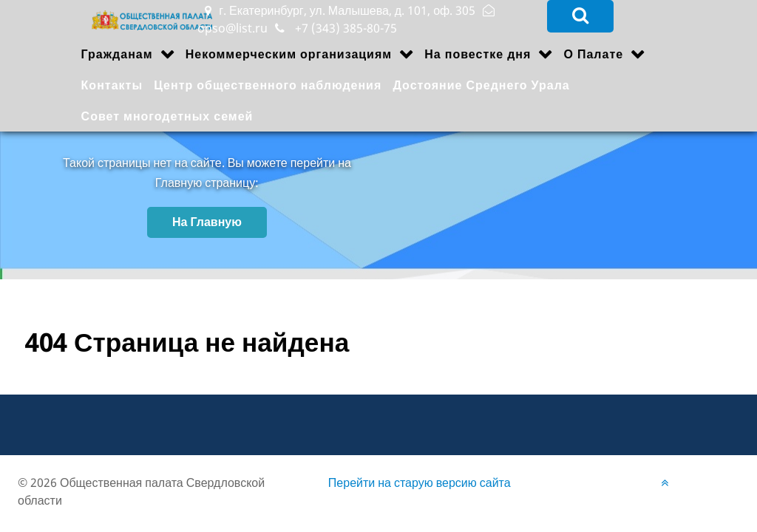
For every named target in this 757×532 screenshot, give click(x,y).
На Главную (207, 222)
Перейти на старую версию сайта (420, 482)
